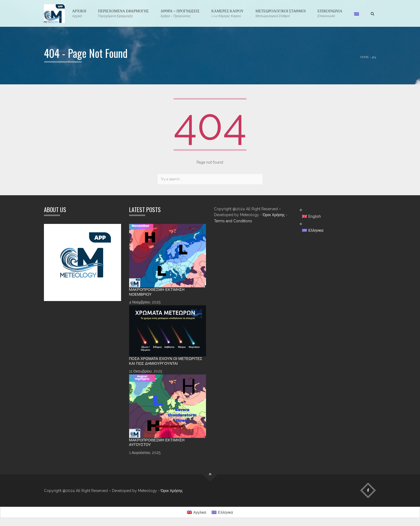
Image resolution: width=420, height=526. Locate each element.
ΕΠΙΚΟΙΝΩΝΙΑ (330, 13)
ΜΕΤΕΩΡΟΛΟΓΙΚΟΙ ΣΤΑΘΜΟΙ (281, 13)
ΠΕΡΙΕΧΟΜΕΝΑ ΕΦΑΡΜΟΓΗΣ (123, 13)
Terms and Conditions (233, 221)
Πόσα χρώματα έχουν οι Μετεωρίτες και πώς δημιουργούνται (166, 361)
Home (365, 57)
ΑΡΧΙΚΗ (79, 13)
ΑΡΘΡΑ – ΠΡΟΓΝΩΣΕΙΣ (180, 13)
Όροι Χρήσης (274, 215)
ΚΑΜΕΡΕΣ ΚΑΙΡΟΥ (228, 13)
